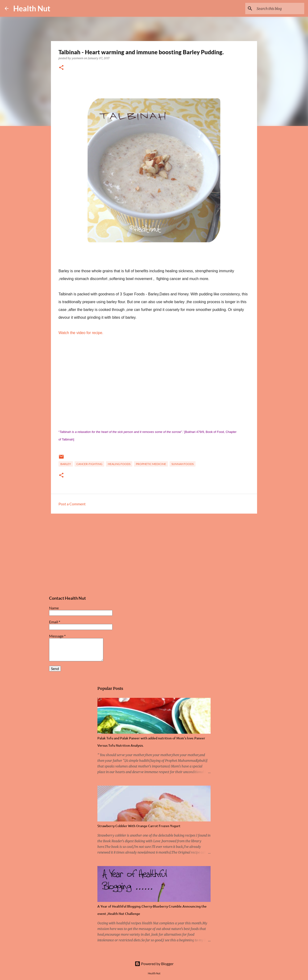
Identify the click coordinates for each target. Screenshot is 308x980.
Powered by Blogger (154, 964)
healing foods (119, 464)
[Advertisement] (86, 86)
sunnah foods (183, 464)
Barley (66, 464)
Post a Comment (72, 504)
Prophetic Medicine (151, 464)
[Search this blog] (279, 8)
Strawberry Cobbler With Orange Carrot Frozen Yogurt (139, 826)
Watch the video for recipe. (81, 333)
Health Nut (32, 8)
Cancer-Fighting (89, 464)
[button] (61, 68)
